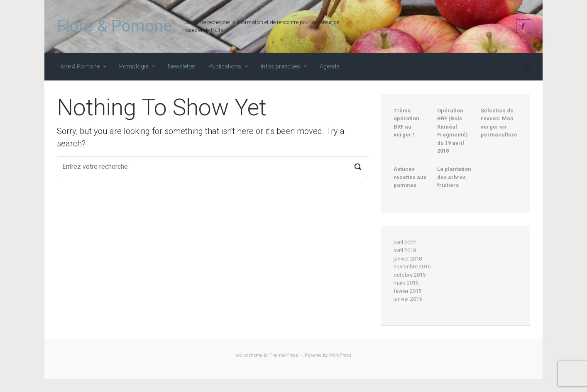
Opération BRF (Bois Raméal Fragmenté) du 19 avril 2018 (452, 131)
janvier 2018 (408, 259)
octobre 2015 (410, 275)
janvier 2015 (408, 299)
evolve (242, 355)
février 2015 (407, 291)
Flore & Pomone (114, 26)
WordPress (340, 355)
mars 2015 (406, 283)
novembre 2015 (412, 267)
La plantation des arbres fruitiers (454, 177)
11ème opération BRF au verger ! (406, 123)
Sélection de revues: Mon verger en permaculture (499, 123)
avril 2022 (405, 242)
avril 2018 (405, 250)
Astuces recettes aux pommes (410, 177)
